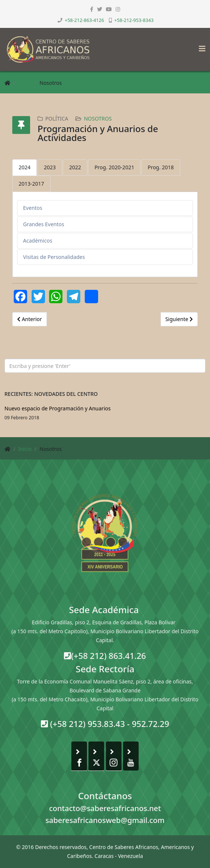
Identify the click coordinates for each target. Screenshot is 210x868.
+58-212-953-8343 (134, 20)
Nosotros (98, 118)
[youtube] (109, 9)
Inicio (25, 83)
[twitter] (100, 9)
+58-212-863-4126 (84, 20)
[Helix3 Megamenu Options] (200, 46)
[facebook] (92, 9)
